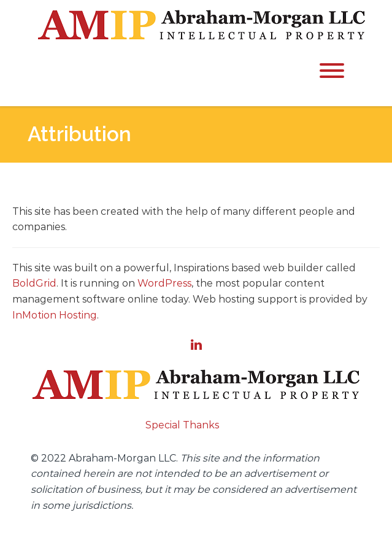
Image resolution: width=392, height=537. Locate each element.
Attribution (79, 134)
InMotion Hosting (55, 315)
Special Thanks (182, 425)
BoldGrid (34, 283)
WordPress (164, 283)
